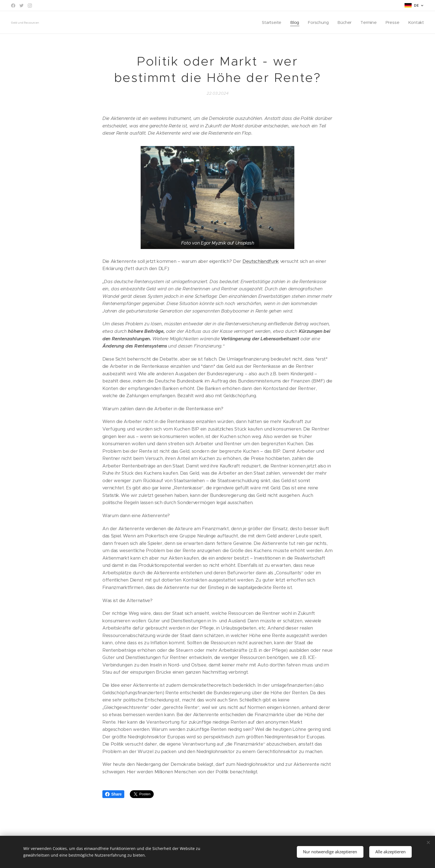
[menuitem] (271, 22)
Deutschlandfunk (261, 261)
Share (113, 794)
